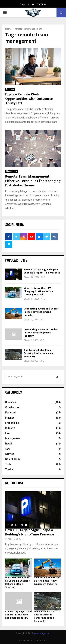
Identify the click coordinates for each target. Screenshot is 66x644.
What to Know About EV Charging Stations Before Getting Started (39, 291)
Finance (10, 418)
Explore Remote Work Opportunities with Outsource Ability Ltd (29, 99)
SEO (8, 449)
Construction (13, 407)
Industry (10, 428)
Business (10, 89)
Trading (10, 469)
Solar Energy (13, 459)
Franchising (12, 423)
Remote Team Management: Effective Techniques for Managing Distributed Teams (33, 181)
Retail (9, 444)
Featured (10, 413)
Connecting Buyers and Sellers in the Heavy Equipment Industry (41, 312)
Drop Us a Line (27, 4)
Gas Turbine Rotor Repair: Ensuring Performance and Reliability (39, 353)
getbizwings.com (42, 633)
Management (12, 171)
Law (7, 433)
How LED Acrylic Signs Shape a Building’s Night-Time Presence (42, 271)
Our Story (41, 4)
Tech (8, 464)
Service (10, 454)
